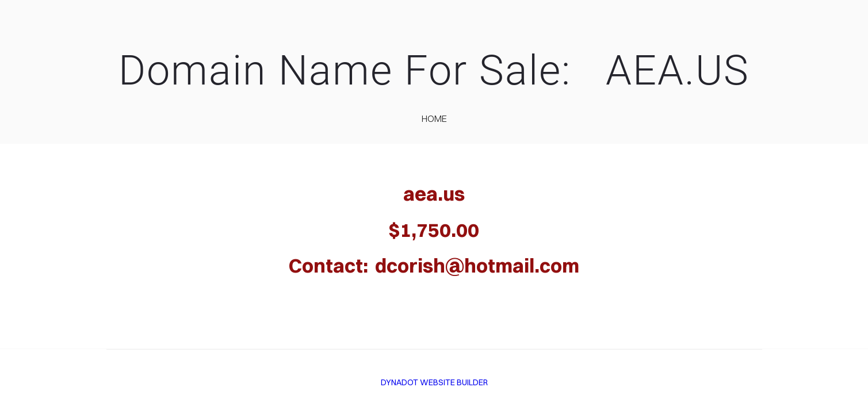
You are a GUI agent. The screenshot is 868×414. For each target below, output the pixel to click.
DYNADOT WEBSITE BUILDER (434, 382)
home (434, 118)
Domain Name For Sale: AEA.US (434, 70)
